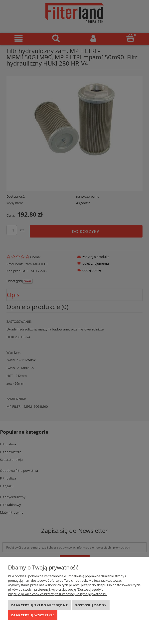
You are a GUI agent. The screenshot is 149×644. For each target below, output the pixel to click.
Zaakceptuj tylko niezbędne (39, 605)
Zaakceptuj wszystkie (33, 615)
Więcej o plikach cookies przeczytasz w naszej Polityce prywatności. (57, 594)
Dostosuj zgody (91, 605)
